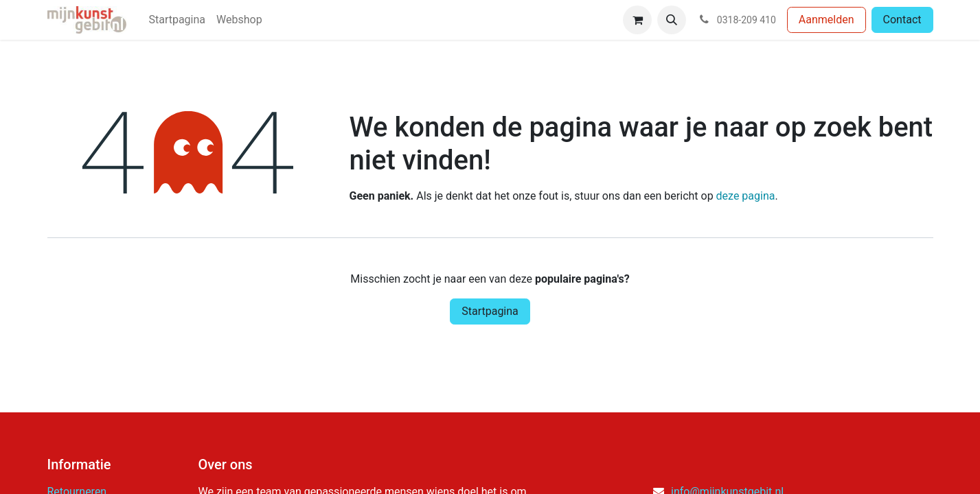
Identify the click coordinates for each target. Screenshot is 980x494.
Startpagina (490, 311)
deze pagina (746, 196)
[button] (672, 20)
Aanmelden (827, 20)
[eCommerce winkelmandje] (637, 20)
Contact (902, 20)
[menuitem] (177, 20)
